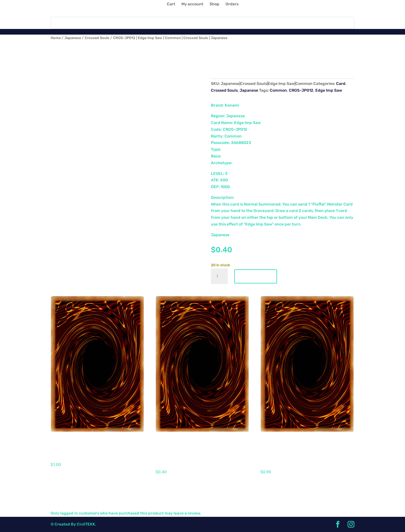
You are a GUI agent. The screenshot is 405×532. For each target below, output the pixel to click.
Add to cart (256, 276)
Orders (232, 4)
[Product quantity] (219, 276)
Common (278, 90)
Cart (171, 4)
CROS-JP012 (301, 90)
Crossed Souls (97, 38)
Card (341, 84)
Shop (214, 4)
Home (56, 38)
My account (192, 4)
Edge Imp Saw (329, 90)
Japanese (73, 38)
